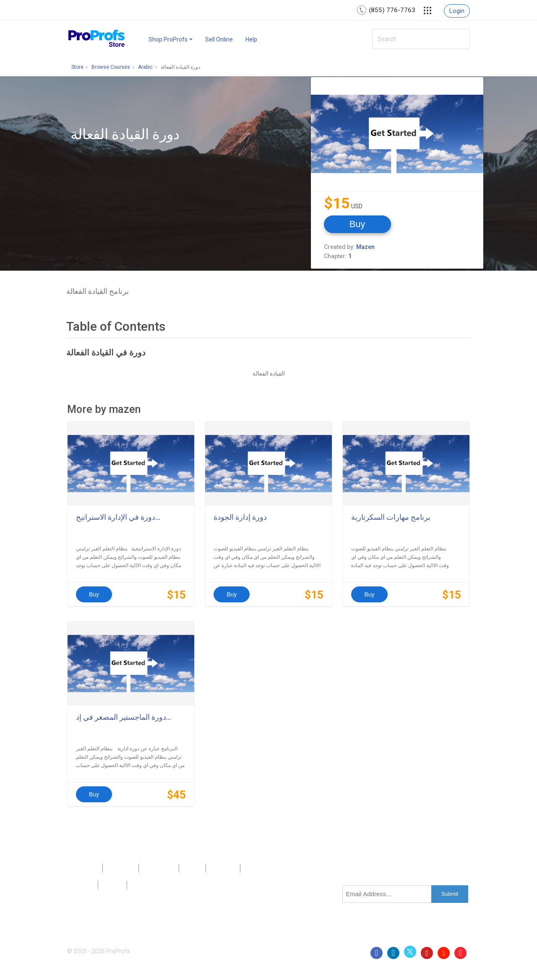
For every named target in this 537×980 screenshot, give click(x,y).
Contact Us (159, 868)
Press (193, 868)
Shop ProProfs (171, 39)
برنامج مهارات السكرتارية (391, 517)
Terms (112, 885)
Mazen (365, 247)
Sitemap (223, 868)
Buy (357, 224)
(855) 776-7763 (392, 10)
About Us (120, 868)
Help (251, 39)
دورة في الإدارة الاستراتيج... (118, 517)
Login (457, 11)
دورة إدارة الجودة (240, 517)
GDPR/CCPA (149, 885)
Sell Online (219, 39)
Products (85, 868)
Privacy (82, 885)
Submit (450, 894)
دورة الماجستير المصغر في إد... (124, 717)
